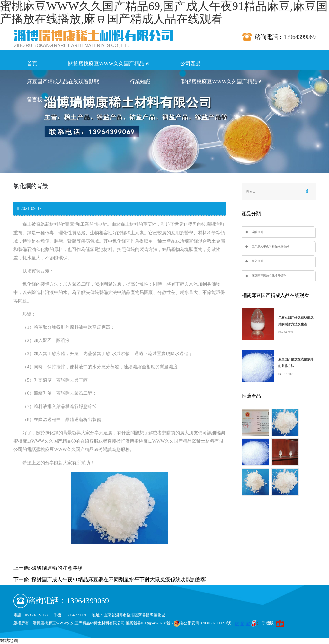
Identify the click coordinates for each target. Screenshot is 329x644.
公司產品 (191, 64)
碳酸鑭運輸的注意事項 (57, 568)
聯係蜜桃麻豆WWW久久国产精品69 (222, 82)
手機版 (268, 623)
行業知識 (140, 82)
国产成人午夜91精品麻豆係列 (270, 246)
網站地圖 (9, 641)
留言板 (35, 100)
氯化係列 (257, 261)
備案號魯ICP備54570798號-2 (150, 623)
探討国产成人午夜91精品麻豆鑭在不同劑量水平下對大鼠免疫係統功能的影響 (119, 580)
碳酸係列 (257, 232)
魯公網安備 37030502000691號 (202, 623)
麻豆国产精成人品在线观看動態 (63, 82)
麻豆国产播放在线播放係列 (269, 276)
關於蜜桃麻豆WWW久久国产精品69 (109, 64)
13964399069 (300, 37)
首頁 (32, 64)
